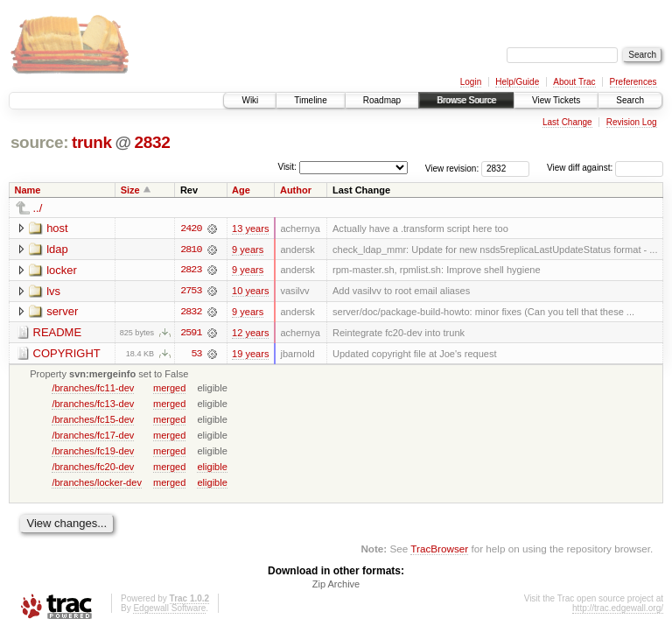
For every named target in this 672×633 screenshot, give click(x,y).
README (58, 333)
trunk (92, 142)
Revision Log (632, 122)
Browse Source (466, 100)
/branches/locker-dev (97, 483)
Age (241, 190)
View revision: (452, 168)
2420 (191, 229)
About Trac (574, 82)
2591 (191, 334)
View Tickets (556, 100)
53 (196, 355)
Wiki (250, 100)
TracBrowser (439, 550)
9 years (248, 250)
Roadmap (382, 100)
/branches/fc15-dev (93, 420)
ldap (57, 249)
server (62, 312)
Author (296, 190)
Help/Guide (517, 82)
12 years (250, 334)
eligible (212, 468)
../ (38, 208)
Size (130, 190)
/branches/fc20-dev (93, 468)
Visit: (287, 167)
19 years (250, 355)
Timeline (310, 100)
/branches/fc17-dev (93, 436)
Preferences (633, 82)
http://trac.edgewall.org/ (618, 610)
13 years (250, 229)
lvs (53, 291)
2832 (152, 142)
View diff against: (605, 168)
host (57, 228)
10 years (250, 292)
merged (169, 389)
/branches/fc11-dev (93, 389)
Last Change (567, 122)
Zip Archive (336, 586)
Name (28, 190)
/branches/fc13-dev (93, 404)
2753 (191, 292)
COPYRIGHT (67, 354)
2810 (191, 250)
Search (630, 100)
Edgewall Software (169, 610)
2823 (191, 271)
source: (39, 142)
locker (62, 270)
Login (471, 82)
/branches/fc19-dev (93, 452)
